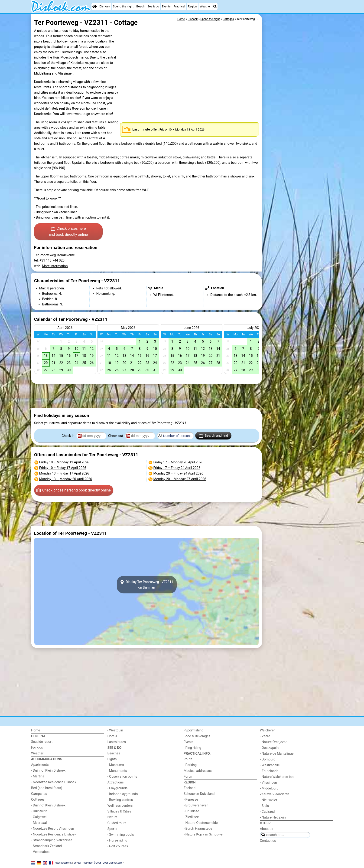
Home (36, 730)
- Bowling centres (120, 800)
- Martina (38, 776)
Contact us (268, 841)
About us (267, 829)
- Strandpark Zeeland (46, 846)
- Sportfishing (193, 730)
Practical (179, 6)
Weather (205, 6)
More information (55, 266)
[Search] (215, 7)
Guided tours (117, 823)
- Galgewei (39, 817)
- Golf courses (118, 846)
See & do (153, 6)
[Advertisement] (298, 121)
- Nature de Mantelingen (278, 754)
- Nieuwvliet (269, 800)
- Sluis (264, 806)
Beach (140, 6)
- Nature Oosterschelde (201, 823)
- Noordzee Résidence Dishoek (54, 782)
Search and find (213, 436)
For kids (37, 748)
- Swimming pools (121, 835)
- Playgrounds (118, 788)
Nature (112, 817)
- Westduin (115, 730)
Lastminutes (117, 742)
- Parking (190, 765)
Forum (188, 777)
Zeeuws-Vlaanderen (275, 794)
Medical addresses (198, 771)
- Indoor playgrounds (123, 794)
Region (192, 6)
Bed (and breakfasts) (47, 788)
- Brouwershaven (196, 805)
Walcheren (268, 730)
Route (188, 759)
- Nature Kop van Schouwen (204, 834)
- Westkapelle (270, 765)
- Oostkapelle (270, 748)
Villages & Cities (119, 811)
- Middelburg (269, 788)
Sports (112, 829)
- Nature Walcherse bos (277, 777)
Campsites (39, 794)
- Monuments (117, 771)
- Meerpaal (39, 823)
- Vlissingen (269, 783)
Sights (112, 759)
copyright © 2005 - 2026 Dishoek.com (103, 863)
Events (166, 6)
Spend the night (123, 6)
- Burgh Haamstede (198, 829)
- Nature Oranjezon (274, 742)
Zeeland (190, 788)
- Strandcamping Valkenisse (52, 840)
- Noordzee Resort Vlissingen (53, 829)
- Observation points (122, 777)
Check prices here (68, 232)
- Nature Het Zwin (273, 817)
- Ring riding (192, 748)
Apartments (40, 765)
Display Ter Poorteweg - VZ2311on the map (147, 585)
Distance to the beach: (227, 295)
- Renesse (191, 800)
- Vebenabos (40, 852)
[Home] (95, 7)
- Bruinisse (191, 811)
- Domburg (268, 759)
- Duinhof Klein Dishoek (48, 771)
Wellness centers (120, 806)
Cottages (38, 800)
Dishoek (105, 6)
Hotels (112, 736)
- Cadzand (267, 812)
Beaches (114, 753)
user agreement (64, 863)
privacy (78, 863)
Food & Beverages (197, 736)
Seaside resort (42, 742)
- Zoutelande (269, 771)
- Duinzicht (39, 811)
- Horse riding (117, 840)
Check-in (69, 436)
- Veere (265, 736)
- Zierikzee (191, 817)
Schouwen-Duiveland (199, 794)
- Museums (116, 765)
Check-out (116, 436)
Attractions (116, 782)
